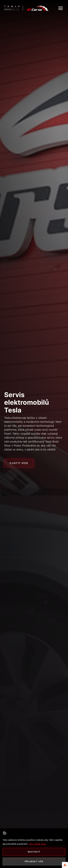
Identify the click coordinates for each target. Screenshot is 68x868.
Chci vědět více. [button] (37, 844)
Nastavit (34, 852)
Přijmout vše (34, 861)
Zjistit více (19, 463)
